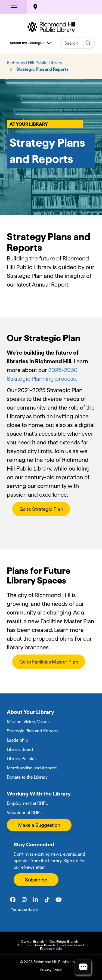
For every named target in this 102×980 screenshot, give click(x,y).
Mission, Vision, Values (28, 722)
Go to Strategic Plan (41, 509)
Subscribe (36, 880)
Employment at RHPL (27, 803)
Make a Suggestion (39, 825)
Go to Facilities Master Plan (49, 662)
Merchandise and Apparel (32, 768)
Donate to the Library (27, 777)
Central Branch (33, 941)
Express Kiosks (51, 949)
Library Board (20, 749)
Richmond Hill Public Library (35, 63)
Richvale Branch (73, 945)
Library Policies (22, 759)
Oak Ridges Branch (64, 941)
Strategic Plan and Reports (33, 731)
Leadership (18, 740)
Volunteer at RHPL (24, 812)
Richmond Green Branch (36, 945)
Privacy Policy (51, 970)
